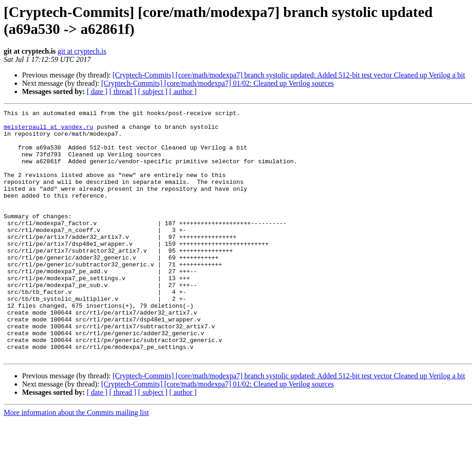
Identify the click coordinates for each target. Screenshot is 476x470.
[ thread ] (123, 91)
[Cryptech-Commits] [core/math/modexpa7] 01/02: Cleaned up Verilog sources (217, 83)
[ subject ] (153, 91)
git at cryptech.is (82, 51)
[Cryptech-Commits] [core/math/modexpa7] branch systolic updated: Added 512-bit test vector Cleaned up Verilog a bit (289, 75)
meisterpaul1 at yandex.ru (48, 131)
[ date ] (97, 91)
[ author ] (183, 91)
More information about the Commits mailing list (76, 462)
